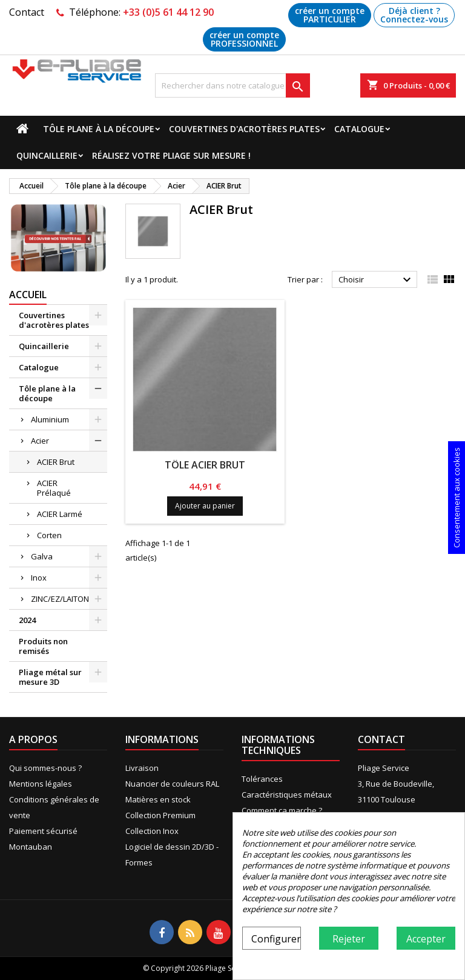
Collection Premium (160, 815)
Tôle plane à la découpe (99, 129)
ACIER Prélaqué (54, 488)
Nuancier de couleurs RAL (172, 784)
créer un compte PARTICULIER (330, 15)
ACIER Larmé (60, 514)
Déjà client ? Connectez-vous (414, 15)
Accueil (28, 295)
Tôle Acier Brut (205, 465)
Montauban (31, 847)
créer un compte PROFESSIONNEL (244, 39)
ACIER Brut (56, 462)
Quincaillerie (47, 155)
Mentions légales (41, 784)
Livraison (142, 768)
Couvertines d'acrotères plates (244, 129)
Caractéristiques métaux (287, 795)
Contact (27, 12)
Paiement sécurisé (43, 831)
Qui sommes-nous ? (45, 768)
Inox (39, 578)
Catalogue (359, 129)
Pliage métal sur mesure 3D (50, 677)
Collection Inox (152, 831)
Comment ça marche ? (282, 810)
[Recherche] (232, 85)
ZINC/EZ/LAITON (60, 599)
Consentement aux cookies (457, 498)
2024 (27, 620)
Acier (40, 441)
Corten (49, 535)
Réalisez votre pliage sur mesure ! (171, 155)
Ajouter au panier (205, 506)
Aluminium (50, 419)
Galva (42, 556)
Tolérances (262, 779)
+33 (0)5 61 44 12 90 (168, 12)
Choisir (376, 280)
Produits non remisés (43, 646)
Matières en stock (158, 799)
